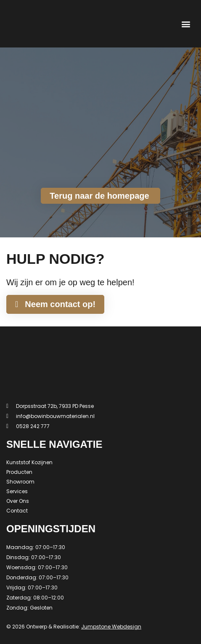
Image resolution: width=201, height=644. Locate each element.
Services (17, 491)
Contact (17, 511)
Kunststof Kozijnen (29, 462)
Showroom (20, 482)
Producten (19, 472)
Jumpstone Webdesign (111, 627)
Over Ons (18, 501)
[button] (186, 24)
